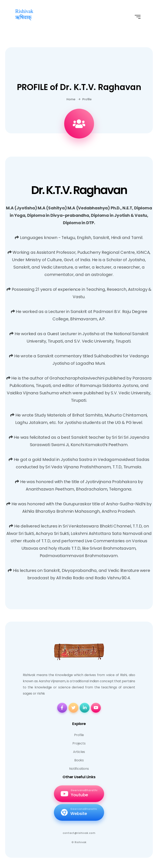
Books (79, 760)
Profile (85, 99)
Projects (79, 743)
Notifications (79, 769)
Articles (79, 752)
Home (71, 99)
